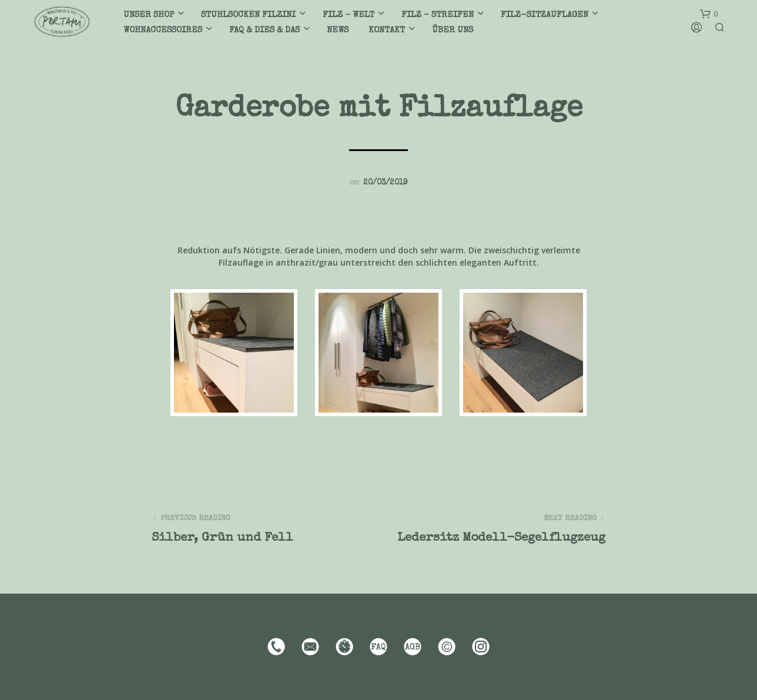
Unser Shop (149, 15)
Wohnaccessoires (163, 30)
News (338, 30)
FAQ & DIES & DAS (264, 30)
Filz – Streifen (438, 15)
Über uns (453, 30)
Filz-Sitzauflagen (545, 15)
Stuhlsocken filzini (248, 15)
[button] (709, 14)
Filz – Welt (349, 15)
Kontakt (387, 30)
